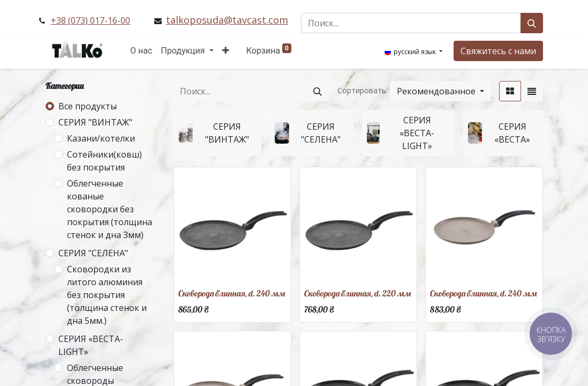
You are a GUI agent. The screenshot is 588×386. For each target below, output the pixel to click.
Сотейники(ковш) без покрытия (104, 161)
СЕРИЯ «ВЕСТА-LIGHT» (91, 345)
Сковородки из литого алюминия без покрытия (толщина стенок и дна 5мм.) (107, 295)
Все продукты (88, 106)
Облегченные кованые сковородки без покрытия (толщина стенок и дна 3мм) (110, 209)
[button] (226, 51)
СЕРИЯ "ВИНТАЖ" (95, 122)
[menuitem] (141, 51)
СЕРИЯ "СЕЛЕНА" (93, 253)
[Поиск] (532, 23)
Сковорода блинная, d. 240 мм (232, 293)
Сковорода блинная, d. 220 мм (357, 293)
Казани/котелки (101, 138)
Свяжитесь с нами (498, 51)
